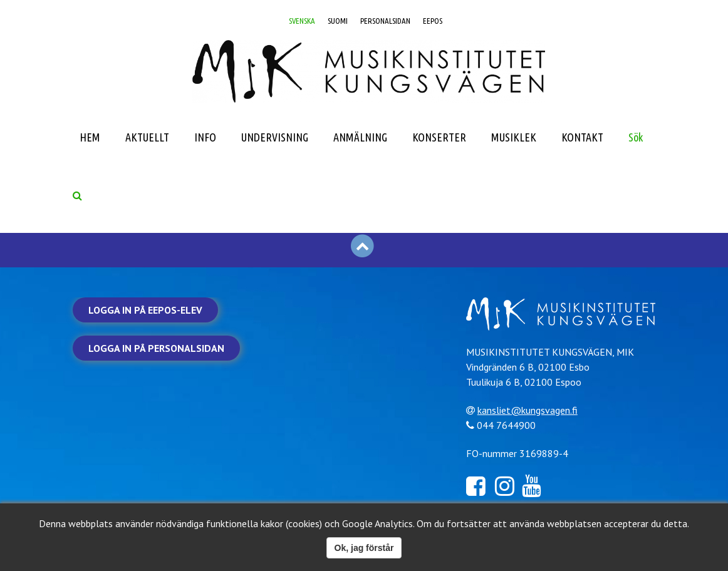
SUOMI (338, 21)
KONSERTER (439, 137)
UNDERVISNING (275, 137)
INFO (205, 137)
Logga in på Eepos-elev (145, 310)
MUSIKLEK (514, 137)
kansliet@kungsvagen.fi (528, 410)
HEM (90, 137)
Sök (636, 137)
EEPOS (433, 21)
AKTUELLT (147, 137)
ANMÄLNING (360, 137)
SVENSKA (302, 21)
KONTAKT (582, 137)
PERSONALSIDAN (385, 21)
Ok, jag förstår (364, 548)
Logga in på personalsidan (156, 348)
